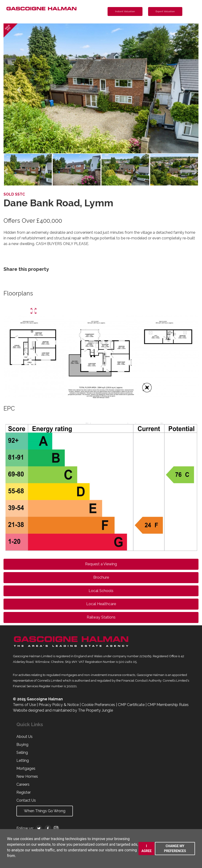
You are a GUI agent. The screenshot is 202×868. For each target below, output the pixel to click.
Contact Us (26, 800)
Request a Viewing (101, 564)
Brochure (101, 577)
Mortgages (26, 768)
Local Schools (101, 591)
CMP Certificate (131, 705)
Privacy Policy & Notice (59, 705)
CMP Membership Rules (168, 705)
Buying (22, 745)
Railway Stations (101, 617)
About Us (24, 737)
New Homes (27, 776)
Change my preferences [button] (175, 848)
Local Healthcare (101, 604)
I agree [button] (146, 848)
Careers (23, 784)
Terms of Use (24, 705)
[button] (18, 88)
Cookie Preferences (98, 705)
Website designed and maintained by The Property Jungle (63, 710)
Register (24, 792)
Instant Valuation (125, 11)
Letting (23, 760)
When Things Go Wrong (45, 811)
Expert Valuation (165, 11)
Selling (22, 753)
